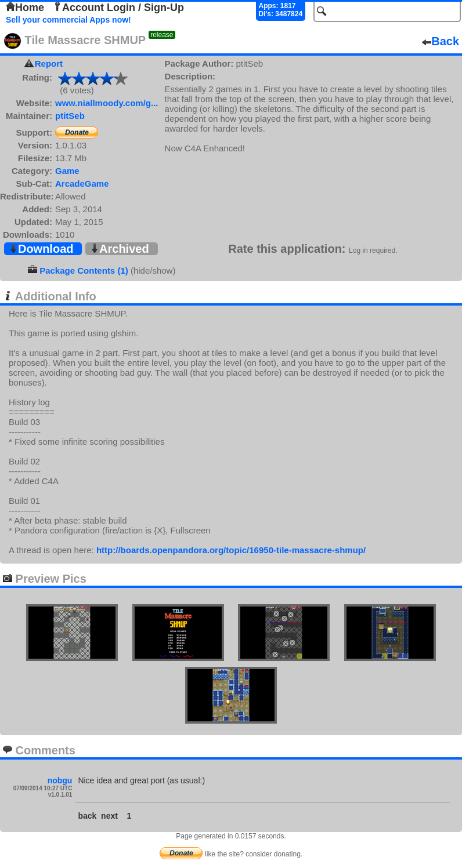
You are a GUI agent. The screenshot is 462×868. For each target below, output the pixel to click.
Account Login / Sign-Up (118, 8)
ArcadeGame (82, 184)
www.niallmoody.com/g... (107, 103)
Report (49, 63)
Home (25, 8)
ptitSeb (70, 116)
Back (441, 41)
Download (41, 249)
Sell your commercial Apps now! (68, 20)
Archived (120, 249)
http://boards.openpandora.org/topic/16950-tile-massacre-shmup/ (231, 550)
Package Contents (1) (84, 270)
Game (67, 171)
